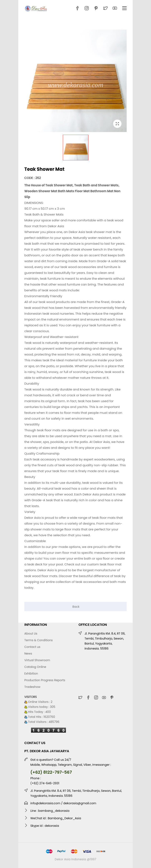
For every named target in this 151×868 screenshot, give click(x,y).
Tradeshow (32, 687)
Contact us (32, 647)
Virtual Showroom (37, 660)
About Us (31, 634)
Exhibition (31, 673)
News (28, 653)
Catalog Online (35, 667)
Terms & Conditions (38, 640)
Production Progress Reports (45, 680)
